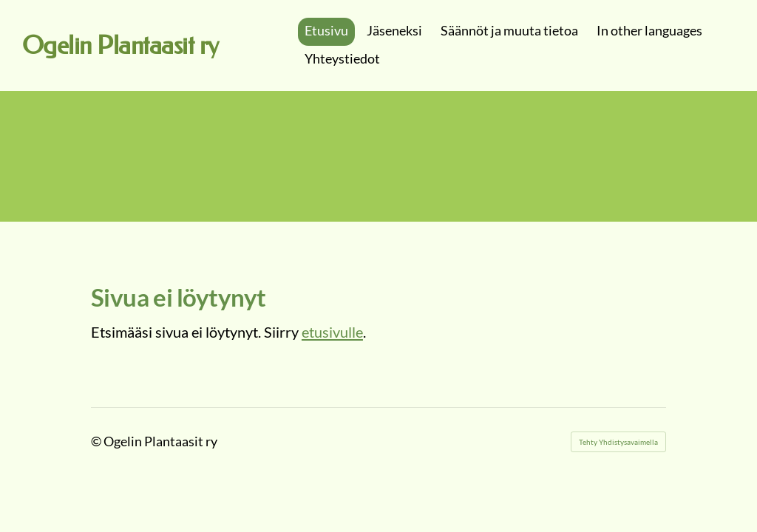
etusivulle (332, 332)
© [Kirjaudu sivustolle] (97, 441)
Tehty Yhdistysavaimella (618, 442)
